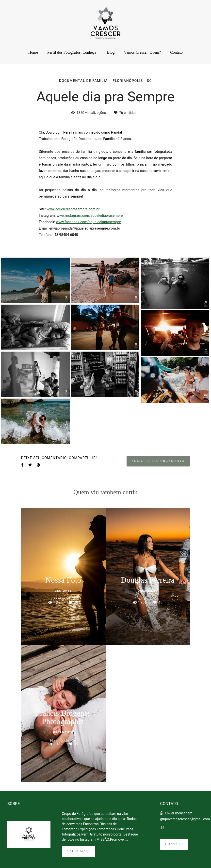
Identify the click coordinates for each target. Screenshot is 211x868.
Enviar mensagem (179, 813)
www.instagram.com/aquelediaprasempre (90, 216)
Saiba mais (79, 851)
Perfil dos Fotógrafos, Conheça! (72, 52)
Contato (176, 52)
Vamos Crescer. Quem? (143, 52)
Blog (111, 52)
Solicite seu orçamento (158, 461)
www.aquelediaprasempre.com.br (73, 209)
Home (33, 52)
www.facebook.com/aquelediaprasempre (88, 222)
